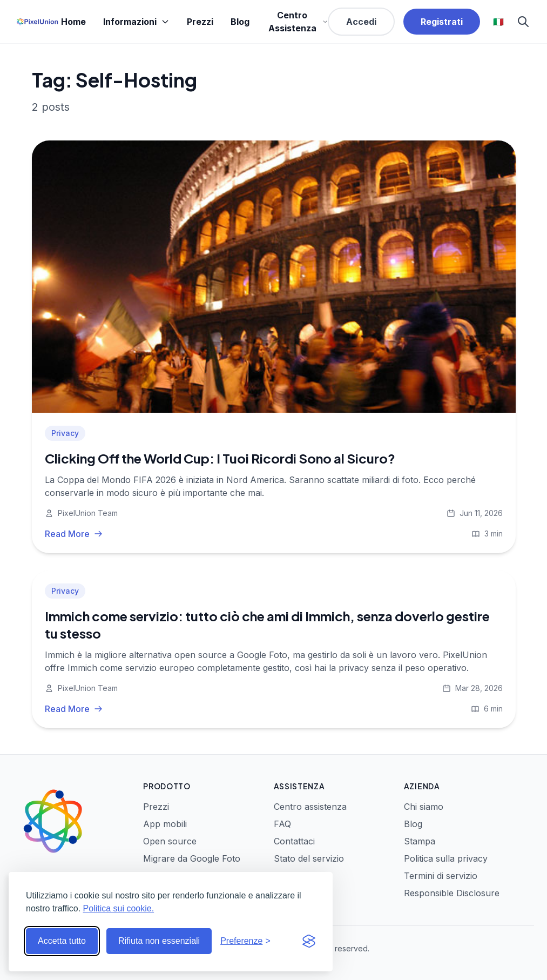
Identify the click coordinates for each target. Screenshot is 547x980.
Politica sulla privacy (446, 858)
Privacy (65, 433)
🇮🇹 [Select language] (498, 22)
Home (73, 22)
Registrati (442, 22)
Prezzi (200, 22)
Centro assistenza (310, 807)
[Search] (523, 22)
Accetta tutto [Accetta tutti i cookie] (62, 941)
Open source (170, 841)
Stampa (420, 841)
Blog (240, 22)
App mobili (165, 824)
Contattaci (294, 841)
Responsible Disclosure (452, 893)
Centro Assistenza (298, 22)
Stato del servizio (309, 858)
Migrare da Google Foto (192, 858)
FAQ (282, 824)
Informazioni (136, 22)
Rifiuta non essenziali (159, 941)
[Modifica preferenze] (245, 941)
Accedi (361, 22)
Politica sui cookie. (119, 908)
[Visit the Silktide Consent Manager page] (309, 941)
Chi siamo (424, 807)
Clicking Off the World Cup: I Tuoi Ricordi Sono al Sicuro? (220, 458)
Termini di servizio (441, 876)
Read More (74, 534)
